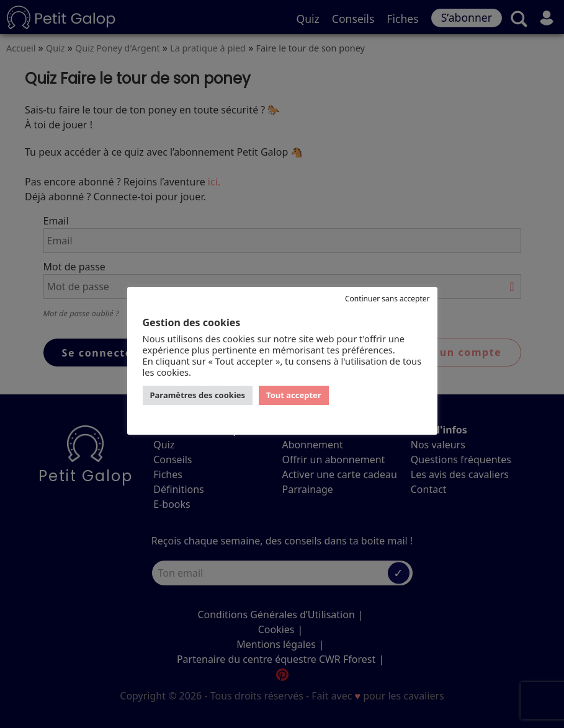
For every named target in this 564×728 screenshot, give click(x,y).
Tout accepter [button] (294, 395)
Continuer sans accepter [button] (387, 299)
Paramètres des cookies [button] (198, 395)
